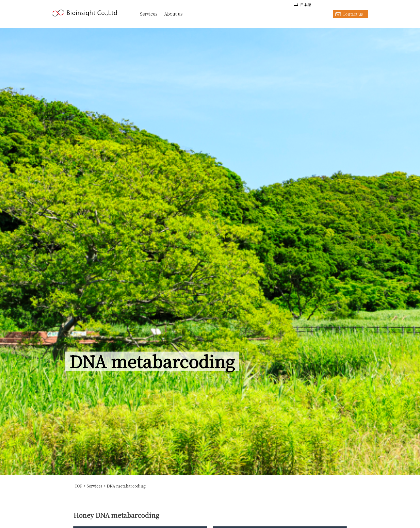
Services (149, 14)
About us (173, 14)
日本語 (306, 5)
